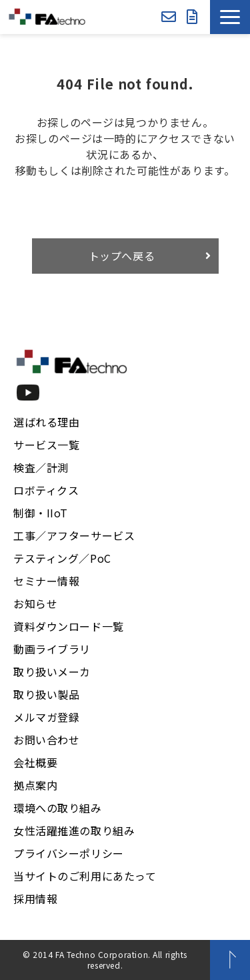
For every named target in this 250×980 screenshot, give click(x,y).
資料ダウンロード (192, 17)
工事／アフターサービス (74, 535)
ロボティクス (46, 490)
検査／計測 (41, 467)
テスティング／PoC (62, 558)
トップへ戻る (122, 256)
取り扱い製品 (46, 694)
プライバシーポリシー (69, 853)
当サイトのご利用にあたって (85, 876)
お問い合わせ (169, 17)
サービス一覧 (46, 445)
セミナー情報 (46, 581)
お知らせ (35, 603)
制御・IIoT (41, 513)
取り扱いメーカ (52, 672)
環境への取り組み (58, 808)
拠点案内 (35, 785)
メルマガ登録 (46, 717)
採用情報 (35, 899)
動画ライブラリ (52, 649)
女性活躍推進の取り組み (74, 830)
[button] (230, 17)
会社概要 (35, 762)
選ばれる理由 (46, 422)
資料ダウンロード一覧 (69, 626)
